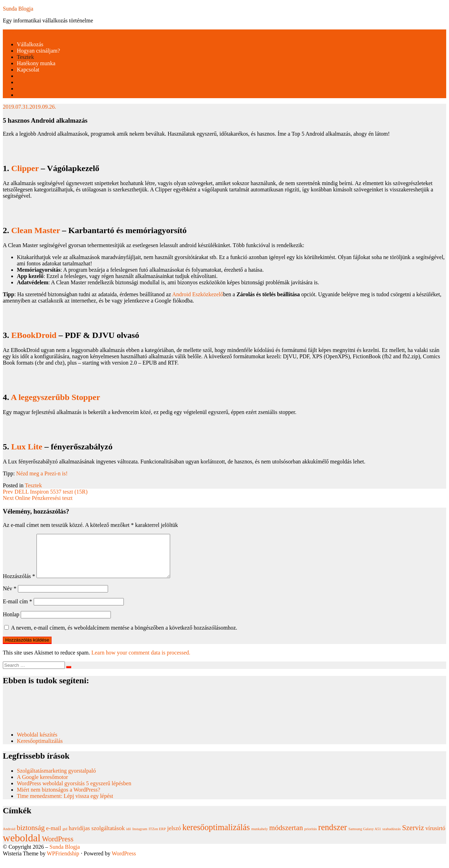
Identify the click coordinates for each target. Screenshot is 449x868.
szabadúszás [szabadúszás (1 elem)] (391, 837)
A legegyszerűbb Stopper (56, 397)
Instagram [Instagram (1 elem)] (140, 837)
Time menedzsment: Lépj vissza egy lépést (65, 804)
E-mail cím (18, 610)
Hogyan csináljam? (38, 51)
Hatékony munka (36, 63)
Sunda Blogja (18, 9)
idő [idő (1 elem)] (129, 837)
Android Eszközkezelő (198, 294)
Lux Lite (27, 447)
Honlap (11, 623)
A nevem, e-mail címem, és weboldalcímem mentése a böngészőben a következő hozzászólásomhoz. (124, 636)
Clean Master (36, 230)
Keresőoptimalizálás (40, 749)
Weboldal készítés (38, 743)
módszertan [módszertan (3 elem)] (286, 836)
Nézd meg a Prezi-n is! (42, 473)
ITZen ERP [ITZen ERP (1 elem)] (157, 837)
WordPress (124, 862)
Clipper (25, 168)
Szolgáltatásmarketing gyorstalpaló (57, 779)
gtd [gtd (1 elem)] (65, 837)
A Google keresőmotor (42, 785)
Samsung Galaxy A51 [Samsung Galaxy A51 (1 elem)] (365, 837)
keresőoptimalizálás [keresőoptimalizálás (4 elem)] (216, 836)
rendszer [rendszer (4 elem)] (333, 836)
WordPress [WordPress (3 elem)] (58, 847)
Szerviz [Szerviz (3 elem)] (413, 836)
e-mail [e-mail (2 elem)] (53, 837)
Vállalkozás (30, 44)
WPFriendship (63, 862)
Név (10, 597)
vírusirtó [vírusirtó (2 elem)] (435, 837)
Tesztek (25, 57)
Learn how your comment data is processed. (141, 661)
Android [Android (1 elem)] (9, 837)
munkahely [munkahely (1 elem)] (259, 837)
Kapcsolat (28, 70)
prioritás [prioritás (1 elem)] (311, 837)
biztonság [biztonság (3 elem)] (31, 836)
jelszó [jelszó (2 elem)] (174, 837)
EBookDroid (34, 335)
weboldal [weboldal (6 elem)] (22, 846)
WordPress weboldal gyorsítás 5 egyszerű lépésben (74, 792)
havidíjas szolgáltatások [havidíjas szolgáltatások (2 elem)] (97, 837)
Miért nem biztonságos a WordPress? (58, 798)
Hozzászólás (19, 585)
